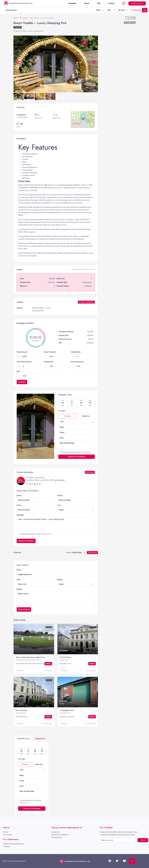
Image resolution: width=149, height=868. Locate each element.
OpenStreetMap (84, 127)
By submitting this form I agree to (74, 452)
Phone (60, 496)
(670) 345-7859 (48, 480)
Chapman (21, 671)
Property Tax (49, 362)
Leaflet (76, 127)
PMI (18, 371)
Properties (72, 3)
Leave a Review (92, 553)
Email (19, 505)
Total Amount (22, 352)
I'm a (59, 505)
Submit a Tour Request (77, 457)
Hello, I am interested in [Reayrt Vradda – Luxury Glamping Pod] (56, 524)
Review (19, 589)
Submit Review (24, 609)
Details (48, 664)
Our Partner (8, 835)
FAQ (99, 3)
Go (145, 10)
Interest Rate (76, 352)
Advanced (136, 10)
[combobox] (100, 10)
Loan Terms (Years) (24, 362)
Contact (111, 3)
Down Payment (50, 352)
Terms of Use (86, 452)
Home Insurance (77, 362)
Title (18, 580)
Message (20, 515)
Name (19, 496)
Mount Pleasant (21, 710)
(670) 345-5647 (34, 480)
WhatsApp (61, 480)
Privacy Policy (57, 837)
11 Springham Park (66, 710)
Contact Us (56, 832)
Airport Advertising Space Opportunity (30, 657)
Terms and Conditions (60, 835)
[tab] (84, 43)
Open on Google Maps (86, 302)
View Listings (90, 472)
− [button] (74, 117)
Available (18, 27)
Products (7, 846)
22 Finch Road (65, 657)
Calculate (22, 382)
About (87, 3)
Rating (60, 580)
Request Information (26, 541)
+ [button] (74, 114)
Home (5, 832)
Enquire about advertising (13, 844)
